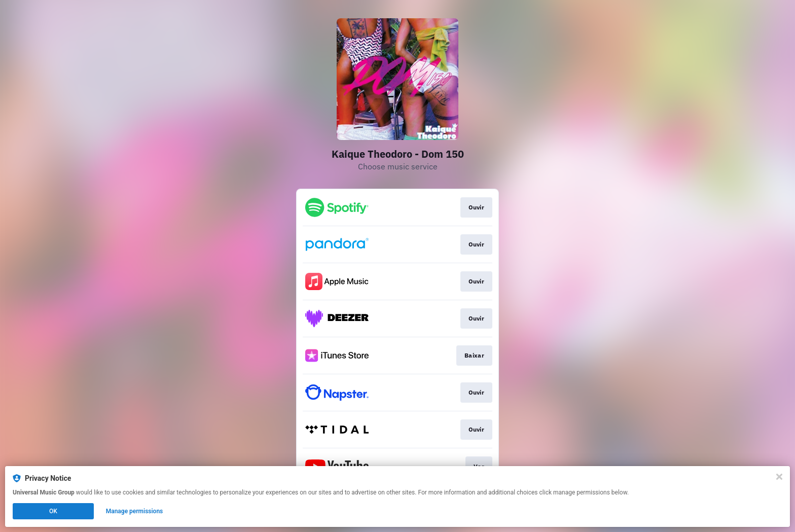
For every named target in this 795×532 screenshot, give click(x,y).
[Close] (779, 477)
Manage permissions (135, 511)
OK (53, 511)
